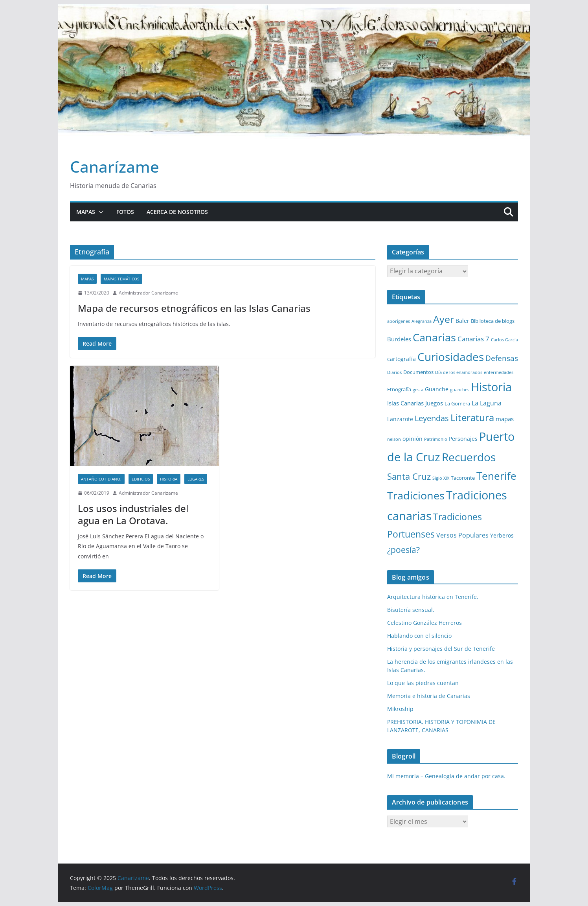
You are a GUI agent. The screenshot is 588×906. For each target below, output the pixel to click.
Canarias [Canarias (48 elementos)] (434, 337)
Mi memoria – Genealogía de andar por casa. (446, 776)
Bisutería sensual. (411, 610)
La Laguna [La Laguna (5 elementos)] (487, 403)
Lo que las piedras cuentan (423, 683)
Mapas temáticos (121, 279)
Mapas (86, 212)
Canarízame (115, 167)
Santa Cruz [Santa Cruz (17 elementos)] (409, 476)
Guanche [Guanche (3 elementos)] (437, 389)
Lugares (196, 479)
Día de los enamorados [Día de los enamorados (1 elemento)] (459, 372)
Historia (169, 479)
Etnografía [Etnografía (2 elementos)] (399, 389)
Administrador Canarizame (148, 293)
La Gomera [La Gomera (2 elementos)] (457, 403)
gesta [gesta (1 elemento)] (418, 390)
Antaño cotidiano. (101, 479)
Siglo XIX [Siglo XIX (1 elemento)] (441, 478)
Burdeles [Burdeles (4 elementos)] (399, 339)
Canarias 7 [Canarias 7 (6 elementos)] (473, 339)
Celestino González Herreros (424, 623)
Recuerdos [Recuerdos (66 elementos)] (469, 457)
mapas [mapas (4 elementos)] (505, 419)
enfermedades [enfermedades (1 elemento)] (499, 372)
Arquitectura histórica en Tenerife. (433, 597)
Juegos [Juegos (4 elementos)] (434, 403)
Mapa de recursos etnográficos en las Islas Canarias (194, 308)
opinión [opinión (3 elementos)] (413, 439)
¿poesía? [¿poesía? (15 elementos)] (403, 550)
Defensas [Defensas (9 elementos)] (502, 358)
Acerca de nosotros (177, 212)
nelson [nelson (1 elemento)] (394, 439)
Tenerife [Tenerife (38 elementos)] (496, 476)
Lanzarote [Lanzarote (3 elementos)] (400, 419)
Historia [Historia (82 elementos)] (491, 387)
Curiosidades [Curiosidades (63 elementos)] (451, 357)
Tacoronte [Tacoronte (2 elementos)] (463, 478)
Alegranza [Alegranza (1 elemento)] (422, 321)
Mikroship (400, 709)
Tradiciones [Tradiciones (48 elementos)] (416, 495)
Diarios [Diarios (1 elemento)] (394, 372)
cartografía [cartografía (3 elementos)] (401, 359)
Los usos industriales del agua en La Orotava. (133, 514)
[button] (99, 212)
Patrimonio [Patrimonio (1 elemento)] (436, 439)
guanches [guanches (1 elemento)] (460, 390)
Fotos (125, 212)
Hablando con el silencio (419, 636)
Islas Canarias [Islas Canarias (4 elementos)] (405, 403)
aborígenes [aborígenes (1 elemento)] (399, 321)
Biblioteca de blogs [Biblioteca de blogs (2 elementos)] (493, 321)
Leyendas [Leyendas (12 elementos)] (432, 418)
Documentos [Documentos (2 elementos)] (418, 372)
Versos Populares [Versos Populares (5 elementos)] (462, 535)
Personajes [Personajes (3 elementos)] (463, 439)
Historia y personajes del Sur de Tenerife (441, 649)
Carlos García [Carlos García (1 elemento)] (504, 340)
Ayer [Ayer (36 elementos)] (444, 319)
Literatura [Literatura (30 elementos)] (472, 417)
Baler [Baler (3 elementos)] (462, 321)
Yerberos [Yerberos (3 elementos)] (502, 535)
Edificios (141, 479)
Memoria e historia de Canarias (429, 696)
